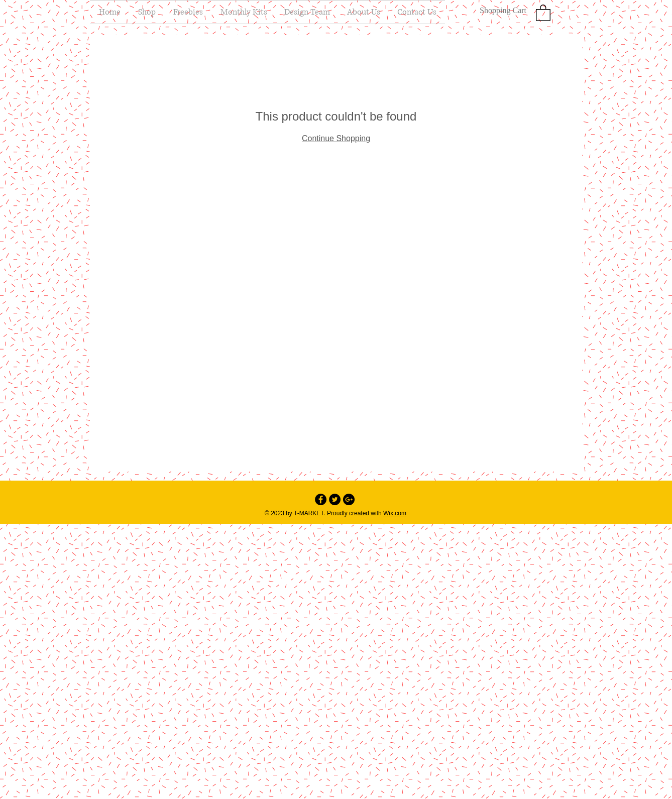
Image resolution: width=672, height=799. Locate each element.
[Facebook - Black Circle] (321, 499)
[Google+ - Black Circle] (349, 499)
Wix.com (395, 513)
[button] (543, 12)
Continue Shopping (336, 138)
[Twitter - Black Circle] (335, 499)
